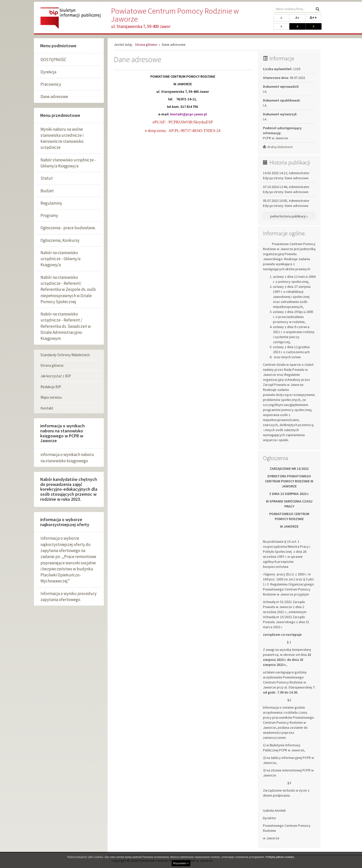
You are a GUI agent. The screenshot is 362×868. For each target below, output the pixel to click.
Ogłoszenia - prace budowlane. (68, 228)
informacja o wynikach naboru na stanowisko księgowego (67, 458)
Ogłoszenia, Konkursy (60, 240)
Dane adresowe (54, 97)
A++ (316, 17)
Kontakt (47, 408)
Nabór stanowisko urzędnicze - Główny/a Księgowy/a (68, 163)
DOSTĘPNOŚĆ (53, 60)
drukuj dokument (278, 147)
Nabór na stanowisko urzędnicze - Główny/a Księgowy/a (60, 259)
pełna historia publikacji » (289, 216)
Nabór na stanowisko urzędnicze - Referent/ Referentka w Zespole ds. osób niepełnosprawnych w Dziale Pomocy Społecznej (68, 289)
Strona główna (52, 365)
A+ (300, 17)
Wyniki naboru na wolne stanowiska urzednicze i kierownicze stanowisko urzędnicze (62, 138)
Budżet (47, 191)
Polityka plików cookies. (280, 857)
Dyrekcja (48, 72)
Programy (49, 215)
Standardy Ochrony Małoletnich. (65, 355)
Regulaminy (51, 203)
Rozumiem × (181, 863)
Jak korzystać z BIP (56, 376)
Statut (47, 178)
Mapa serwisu (51, 397)
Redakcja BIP (51, 387)
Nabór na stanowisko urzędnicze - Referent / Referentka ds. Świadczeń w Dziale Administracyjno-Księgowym (66, 326)
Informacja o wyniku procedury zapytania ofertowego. (69, 597)
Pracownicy (51, 84)
